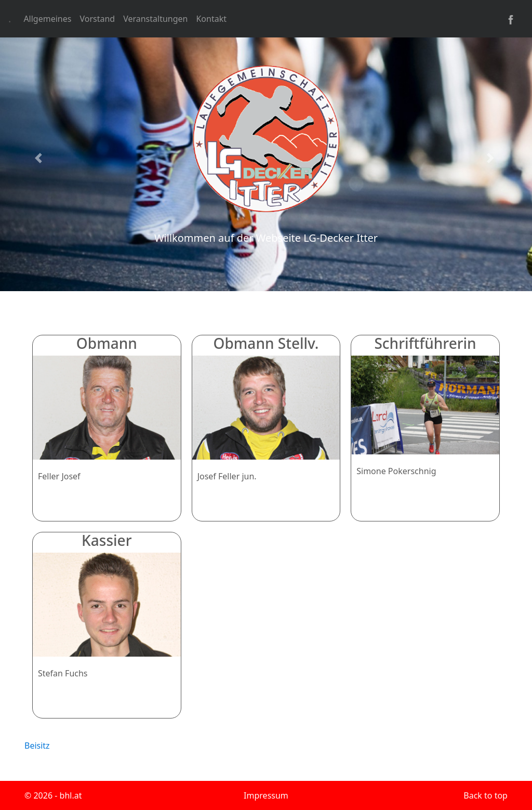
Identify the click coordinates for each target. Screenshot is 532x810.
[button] (40, 158)
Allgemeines (47, 19)
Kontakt (211, 19)
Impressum (266, 795)
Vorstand (97, 19)
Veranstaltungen (155, 19)
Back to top (486, 795)
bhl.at (71, 795)
